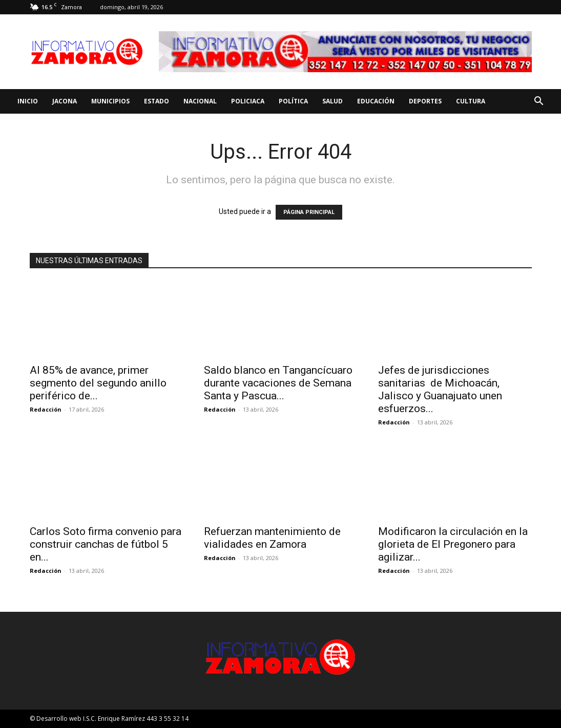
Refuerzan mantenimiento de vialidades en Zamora (272, 538)
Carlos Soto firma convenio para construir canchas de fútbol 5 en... (106, 544)
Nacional (200, 101)
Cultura (471, 101)
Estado (157, 101)
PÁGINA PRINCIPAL (309, 212)
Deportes (425, 101)
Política (293, 101)
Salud (333, 101)
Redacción (46, 409)
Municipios (110, 101)
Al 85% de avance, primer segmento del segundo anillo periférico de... (98, 383)
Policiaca (248, 101)
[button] (538, 102)
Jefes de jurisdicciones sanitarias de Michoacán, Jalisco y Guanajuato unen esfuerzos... (440, 389)
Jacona (65, 101)
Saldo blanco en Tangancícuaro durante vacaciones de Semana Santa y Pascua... (278, 383)
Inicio (28, 101)
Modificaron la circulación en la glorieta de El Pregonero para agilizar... (453, 544)
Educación (376, 101)
